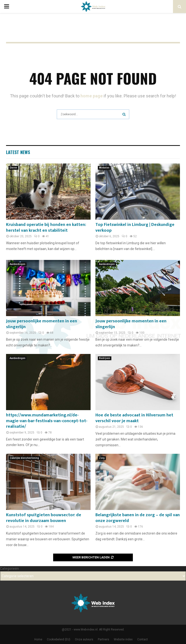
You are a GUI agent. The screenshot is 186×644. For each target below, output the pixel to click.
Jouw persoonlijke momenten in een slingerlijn (42, 324)
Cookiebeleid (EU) (59, 639)
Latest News (18, 152)
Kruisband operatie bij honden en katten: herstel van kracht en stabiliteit (46, 227)
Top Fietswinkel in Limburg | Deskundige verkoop (135, 227)
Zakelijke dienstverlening (24, 458)
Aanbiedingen (18, 264)
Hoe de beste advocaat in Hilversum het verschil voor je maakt (134, 418)
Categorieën (9, 569)
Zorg (102, 458)
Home (38, 639)
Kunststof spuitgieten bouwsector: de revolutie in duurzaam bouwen (44, 518)
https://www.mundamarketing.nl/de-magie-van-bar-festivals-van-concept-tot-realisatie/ (47, 421)
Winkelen (104, 168)
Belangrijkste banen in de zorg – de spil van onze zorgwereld (138, 518)
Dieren (13, 168)
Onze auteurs (84, 639)
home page (92, 96)
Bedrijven (105, 358)
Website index (123, 639)
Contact (143, 639)
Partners (104, 639)
